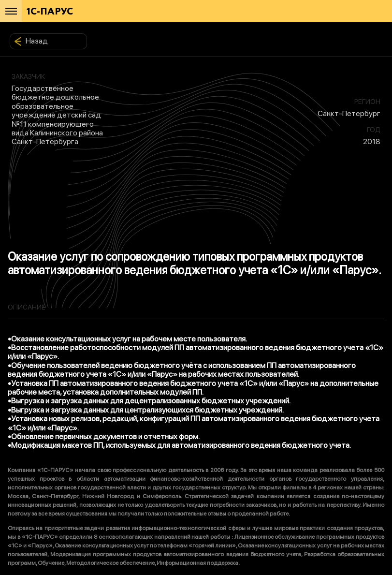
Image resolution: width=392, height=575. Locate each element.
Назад (31, 41)
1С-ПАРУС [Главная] (50, 12)
